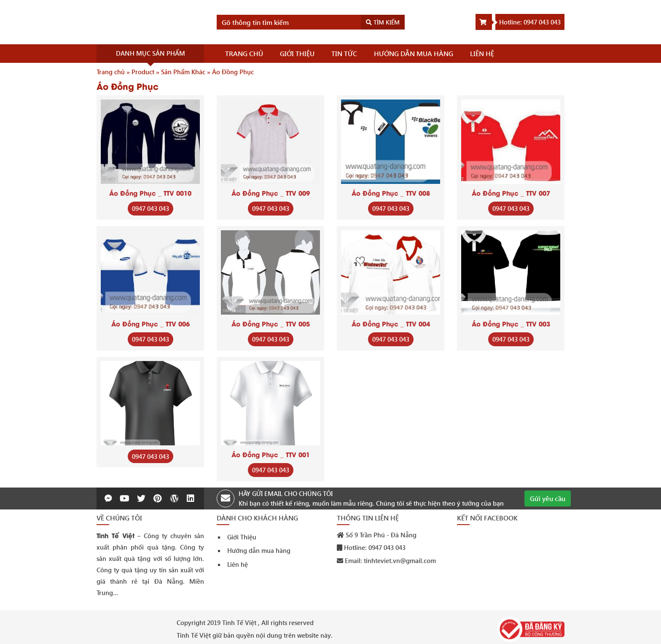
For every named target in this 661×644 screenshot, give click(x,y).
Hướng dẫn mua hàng (259, 550)
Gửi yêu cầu (548, 498)
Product (143, 72)
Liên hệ (238, 564)
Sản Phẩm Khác (183, 72)
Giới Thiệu (242, 537)
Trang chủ (111, 72)
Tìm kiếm (383, 22)
